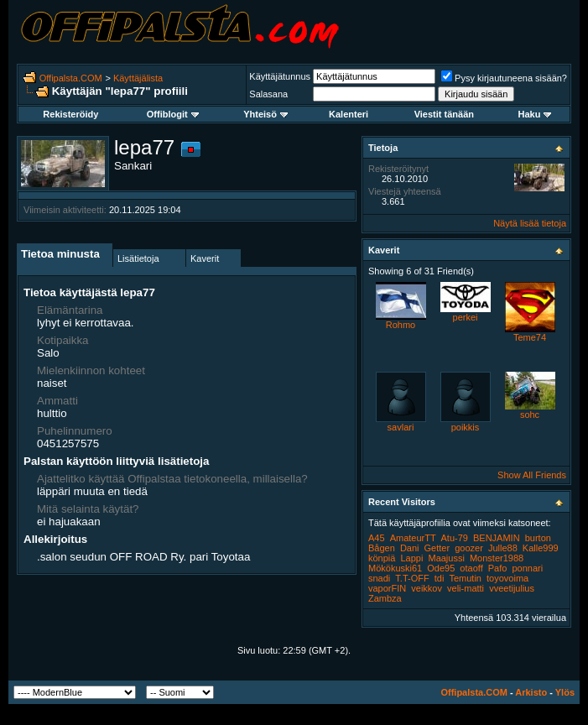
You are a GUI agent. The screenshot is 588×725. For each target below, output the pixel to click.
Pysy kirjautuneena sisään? (504, 78)
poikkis (466, 427)
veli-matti (466, 588)
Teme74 (530, 337)
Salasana (268, 94)
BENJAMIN (497, 538)
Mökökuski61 (395, 568)
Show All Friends (532, 475)
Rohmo (401, 325)
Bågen (382, 548)
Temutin (465, 578)
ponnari (527, 568)
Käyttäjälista (138, 78)
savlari (401, 427)
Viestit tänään (444, 114)
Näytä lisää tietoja (530, 223)
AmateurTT (413, 538)
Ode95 (441, 568)
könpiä (382, 558)
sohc (530, 415)
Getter (437, 548)
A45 (377, 538)
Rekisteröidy (70, 114)
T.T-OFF (412, 578)
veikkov (427, 588)
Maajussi (446, 558)
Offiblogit (173, 114)
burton (538, 538)
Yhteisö (265, 114)
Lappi (411, 558)
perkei (466, 317)
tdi (440, 578)
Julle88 (503, 548)
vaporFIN (387, 588)
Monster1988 (497, 558)
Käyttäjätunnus (280, 76)
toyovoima (507, 578)
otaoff (471, 568)
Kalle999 (541, 548)
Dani (410, 548)
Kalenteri (349, 114)
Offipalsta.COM (71, 78)
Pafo (498, 568)
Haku (534, 114)
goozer (469, 548)
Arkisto (531, 692)
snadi (379, 578)
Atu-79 (455, 538)
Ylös (565, 692)
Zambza (385, 598)
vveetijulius (512, 588)
